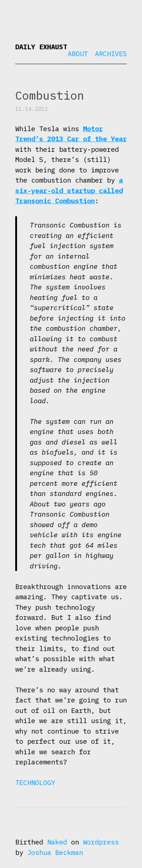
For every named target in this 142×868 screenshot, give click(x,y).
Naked (57, 842)
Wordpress (101, 842)
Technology (35, 783)
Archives (111, 54)
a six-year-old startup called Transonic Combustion (69, 190)
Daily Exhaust (41, 47)
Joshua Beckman (55, 852)
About (78, 54)
